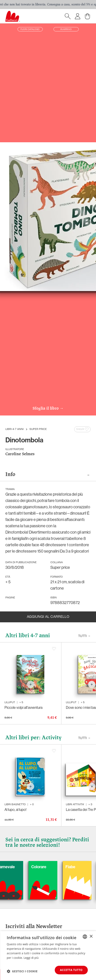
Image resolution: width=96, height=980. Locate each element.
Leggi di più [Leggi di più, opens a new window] (31, 958)
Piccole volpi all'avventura (23, 707)
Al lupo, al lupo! (16, 810)
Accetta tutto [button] (71, 970)
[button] (22, 971)
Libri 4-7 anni (15, 429)
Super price (38, 429)
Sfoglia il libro (48, 409)
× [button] (91, 937)
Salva (83, 429)
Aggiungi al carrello (48, 617)
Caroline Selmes (20, 454)
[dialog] (48, 955)
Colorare (59, 867)
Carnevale (26, 867)
